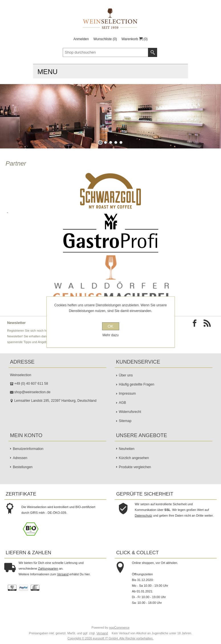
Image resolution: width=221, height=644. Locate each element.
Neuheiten (127, 449)
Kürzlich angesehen (134, 458)
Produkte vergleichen (135, 467)
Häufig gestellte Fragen (137, 384)
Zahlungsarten (48, 568)
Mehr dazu (110, 335)
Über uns (126, 375)
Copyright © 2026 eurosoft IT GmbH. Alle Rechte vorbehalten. (110, 638)
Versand (63, 574)
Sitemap (125, 421)
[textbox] (106, 52)
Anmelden (81, 39)
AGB (122, 403)
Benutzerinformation (28, 449)
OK (110, 326)
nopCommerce (119, 627)
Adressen (20, 458)
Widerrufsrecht (130, 412)
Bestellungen (23, 467)
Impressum (127, 394)
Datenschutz (143, 515)
